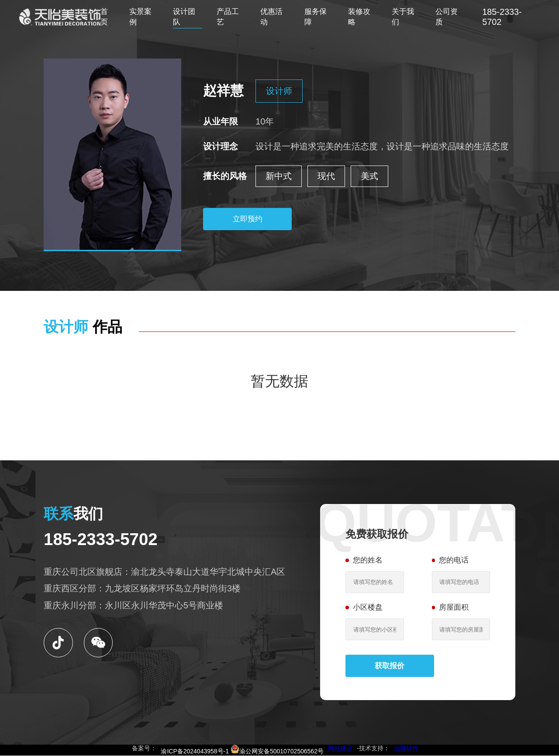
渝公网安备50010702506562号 (277, 752)
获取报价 (390, 666)
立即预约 (248, 219)
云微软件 (406, 749)
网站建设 (340, 749)
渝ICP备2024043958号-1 (195, 752)
